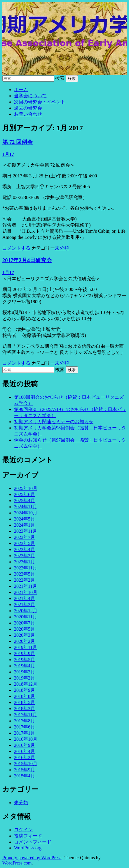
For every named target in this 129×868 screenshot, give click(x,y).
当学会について (30, 96)
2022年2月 (25, 580)
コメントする (16, 248)
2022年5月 (25, 574)
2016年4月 (25, 751)
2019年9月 (25, 653)
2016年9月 (25, 745)
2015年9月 (25, 770)
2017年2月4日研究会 (27, 260)
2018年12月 (26, 684)
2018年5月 (25, 702)
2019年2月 (25, 678)
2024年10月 (26, 513)
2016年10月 (26, 739)
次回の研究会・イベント (40, 102)
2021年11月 (26, 586)
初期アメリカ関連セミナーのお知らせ (54, 422)
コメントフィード (33, 842)
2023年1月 (25, 562)
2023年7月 (25, 537)
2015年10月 (26, 764)
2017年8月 (25, 721)
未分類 (62, 248)
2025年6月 (25, 494)
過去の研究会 (28, 108)
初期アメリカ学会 (64, 39)
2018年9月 (25, 690)
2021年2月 (25, 605)
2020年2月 (25, 641)
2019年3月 (25, 672)
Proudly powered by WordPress (32, 858)
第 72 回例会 (18, 142)
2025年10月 (26, 488)
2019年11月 (26, 647)
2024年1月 (25, 525)
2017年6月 (25, 727)
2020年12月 (26, 611)
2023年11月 (26, 531)
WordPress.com (17, 863)
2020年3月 (25, 635)
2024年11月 (26, 507)
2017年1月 (25, 733)
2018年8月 (25, 696)
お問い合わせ (28, 114)
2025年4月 (25, 501)
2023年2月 (25, 556)
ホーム (21, 90)
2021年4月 (25, 598)
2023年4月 (25, 549)
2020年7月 (25, 623)
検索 (60, 78)
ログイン (23, 830)
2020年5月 (25, 629)
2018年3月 (25, 709)
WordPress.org (28, 848)
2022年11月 (26, 568)
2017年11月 (26, 715)
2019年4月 (25, 666)
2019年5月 (25, 660)
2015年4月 (25, 776)
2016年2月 (25, 757)
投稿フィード (28, 836)
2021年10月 (26, 592)
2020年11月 (26, 617)
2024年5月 (25, 519)
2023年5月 (25, 543)
